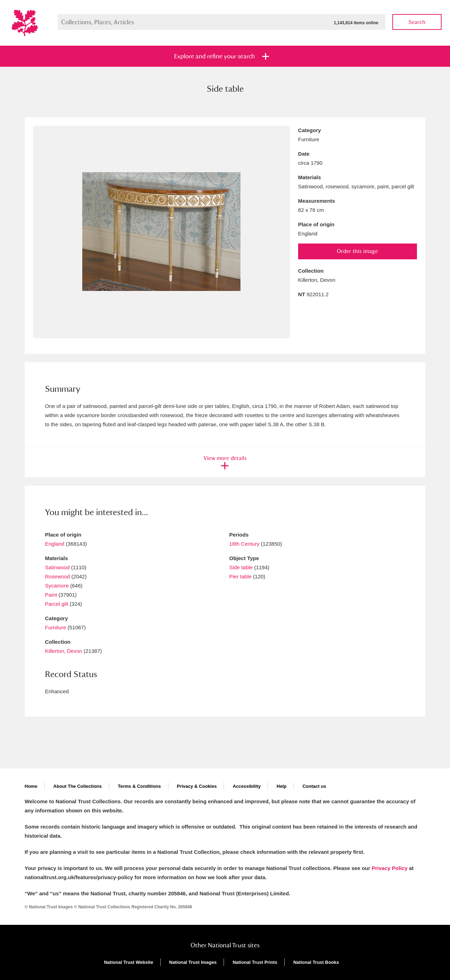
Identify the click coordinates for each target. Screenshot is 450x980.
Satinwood (57, 567)
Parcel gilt (57, 604)
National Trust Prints (255, 962)
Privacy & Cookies (197, 786)
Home (31, 786)
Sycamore (57, 586)
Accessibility (247, 786)
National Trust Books (316, 962)
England (55, 544)
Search (417, 22)
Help (282, 786)
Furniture (56, 627)
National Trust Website (129, 962)
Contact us (314, 786)
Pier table (240, 576)
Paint (51, 595)
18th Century (244, 544)
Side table (241, 567)
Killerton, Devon (64, 651)
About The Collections (78, 786)
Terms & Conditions (139, 786)
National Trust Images (193, 962)
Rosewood (57, 576)
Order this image (357, 251)
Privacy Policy (390, 868)
